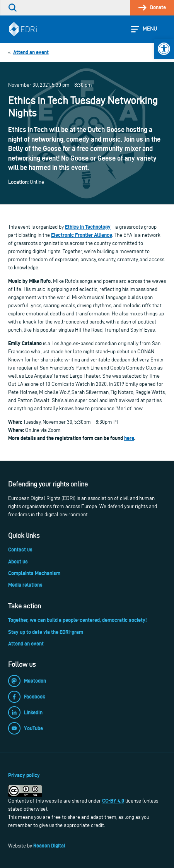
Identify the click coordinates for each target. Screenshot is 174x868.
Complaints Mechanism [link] (34, 573)
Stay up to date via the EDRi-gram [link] (46, 632)
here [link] (129, 438)
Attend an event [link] (26, 644)
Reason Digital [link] (49, 846)
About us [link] (18, 562)
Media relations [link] (25, 585)
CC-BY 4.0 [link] (113, 801)
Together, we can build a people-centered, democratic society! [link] (77, 620)
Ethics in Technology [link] (88, 227)
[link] (164, 49)
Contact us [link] (20, 550)
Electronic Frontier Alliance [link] (82, 235)
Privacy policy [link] (24, 775)
